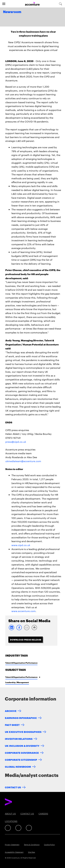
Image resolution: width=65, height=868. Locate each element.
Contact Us (13, 787)
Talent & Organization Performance (21, 663)
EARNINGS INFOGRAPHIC (21, 718)
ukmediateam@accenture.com (23, 461)
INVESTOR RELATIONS (19, 739)
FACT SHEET (12, 725)
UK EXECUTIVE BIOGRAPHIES (23, 732)
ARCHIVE (11, 711)
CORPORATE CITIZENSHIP (21, 760)
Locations (11, 821)
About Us (10, 814)
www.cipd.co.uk (21, 545)
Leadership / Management (17, 682)
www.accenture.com (24, 611)
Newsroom (12, 12)
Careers (43, 814)
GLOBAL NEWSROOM (18, 767)
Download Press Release (26, 640)
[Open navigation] (4, 4)
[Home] (32, 4)
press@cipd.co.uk (16, 442)
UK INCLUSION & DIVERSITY (22, 746)
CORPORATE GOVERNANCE (22, 753)
